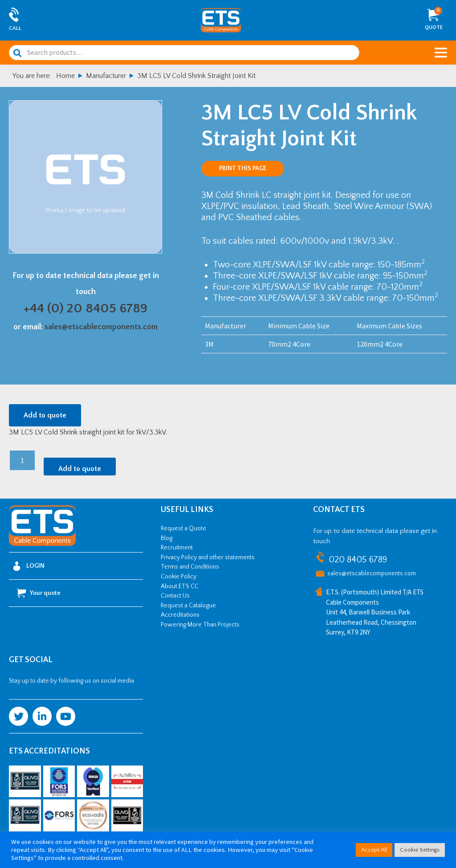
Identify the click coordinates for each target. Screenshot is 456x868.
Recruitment (177, 548)
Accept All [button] (374, 850)
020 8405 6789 (358, 560)
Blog (167, 538)
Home (65, 76)
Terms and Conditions (190, 567)
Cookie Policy (179, 577)
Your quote (39, 593)
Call (15, 28)
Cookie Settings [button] (420, 850)
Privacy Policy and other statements (208, 557)
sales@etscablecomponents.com (101, 327)
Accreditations (180, 615)
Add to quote (45, 415)
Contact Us (175, 596)
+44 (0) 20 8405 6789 (85, 309)
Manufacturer (106, 76)
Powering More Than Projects (200, 625)
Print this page (243, 168)
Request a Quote (183, 528)
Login (29, 566)
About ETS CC (180, 586)
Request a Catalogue (188, 606)
